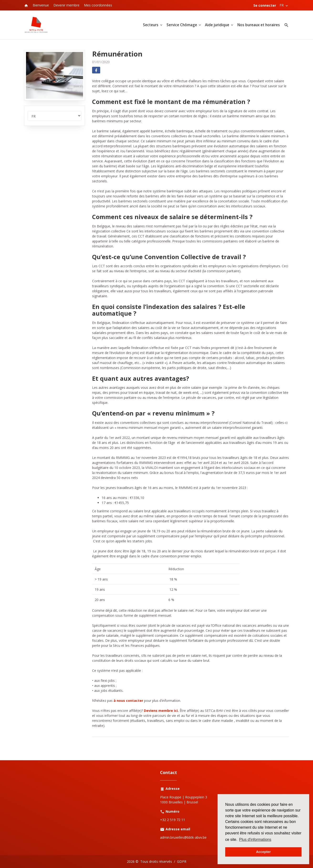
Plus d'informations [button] (255, 840)
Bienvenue (41, 5)
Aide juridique (217, 25)
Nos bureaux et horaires (259, 25)
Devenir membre (66, 5)
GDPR (182, 861)
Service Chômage (182, 25)
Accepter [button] (263, 852)
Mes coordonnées (98, 5)
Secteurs (151, 25)
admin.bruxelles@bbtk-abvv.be (183, 837)
